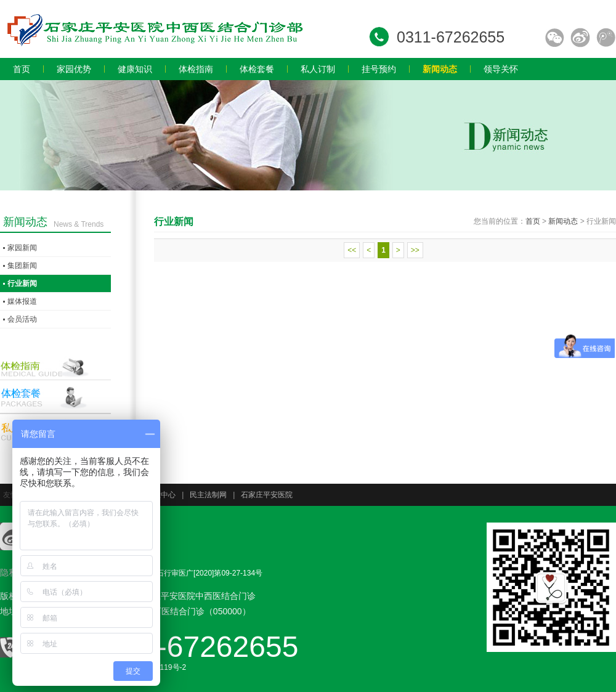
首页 (533, 221)
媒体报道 (22, 301)
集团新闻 (22, 266)
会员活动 (22, 319)
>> (415, 250)
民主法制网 (208, 495)
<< (352, 250)
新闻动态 (563, 221)
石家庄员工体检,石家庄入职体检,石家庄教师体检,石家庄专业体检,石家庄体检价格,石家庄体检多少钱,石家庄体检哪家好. (154, 29)
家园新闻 (22, 248)
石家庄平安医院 (267, 495)
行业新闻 (22, 283)
